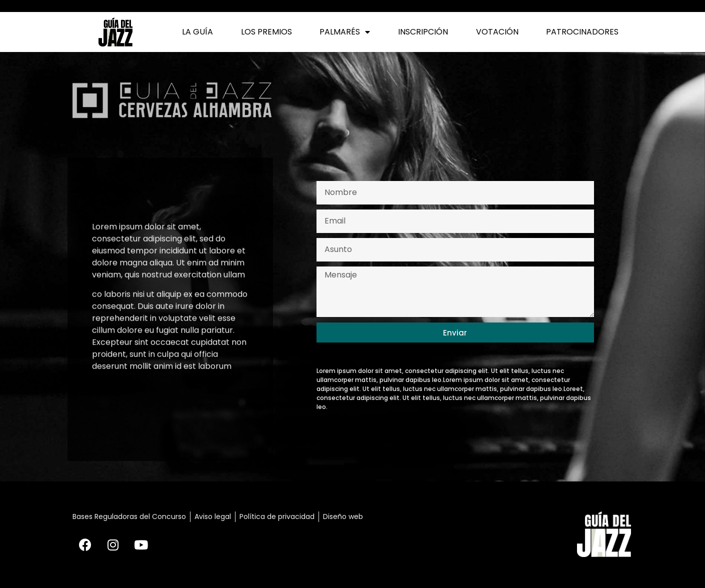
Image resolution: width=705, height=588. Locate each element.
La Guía (197, 32)
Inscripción (423, 32)
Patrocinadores (582, 32)
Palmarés (345, 32)
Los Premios (266, 32)
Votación (497, 32)
